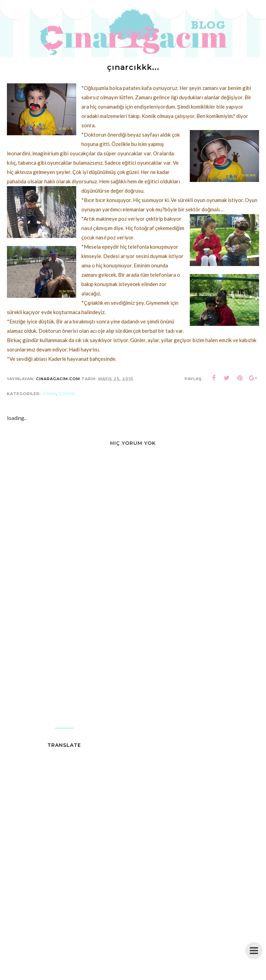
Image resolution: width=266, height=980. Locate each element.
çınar (49, 394)
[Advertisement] (133, 672)
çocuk (67, 394)
